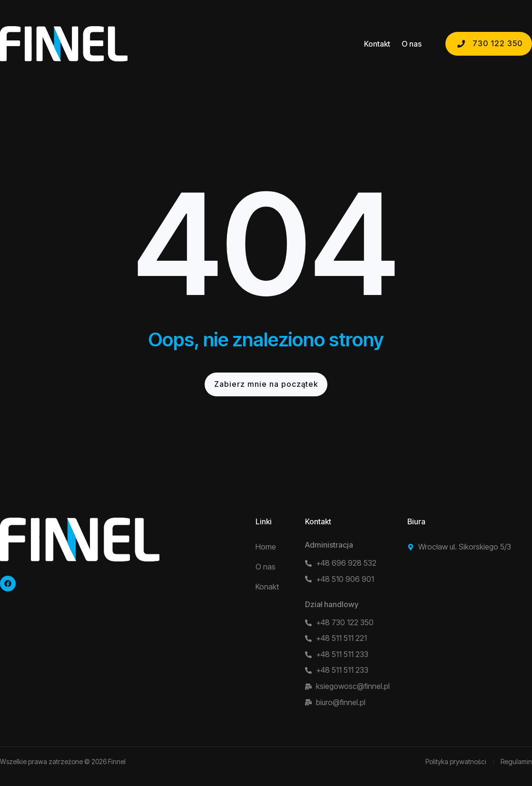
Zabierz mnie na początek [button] (266, 384)
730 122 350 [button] (489, 43)
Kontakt (377, 44)
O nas (412, 44)
